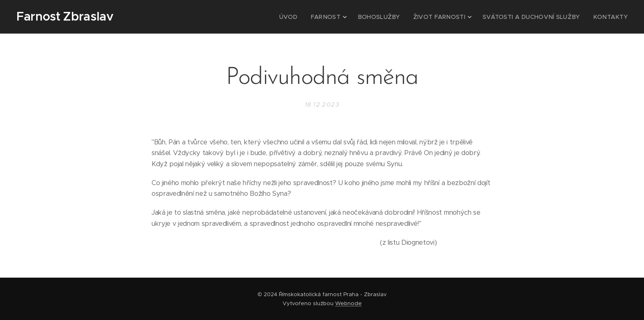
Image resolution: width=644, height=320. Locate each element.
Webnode (348, 303)
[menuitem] (314, 17)
